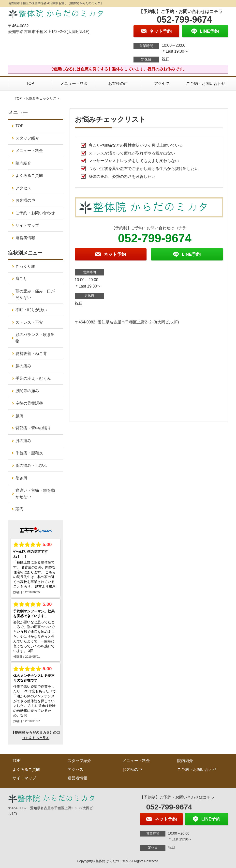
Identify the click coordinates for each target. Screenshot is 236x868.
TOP (30, 84)
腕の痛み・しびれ (31, 465)
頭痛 (19, 509)
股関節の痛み (27, 391)
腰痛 (19, 416)
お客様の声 (118, 84)
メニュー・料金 (74, 84)
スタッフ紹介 (27, 138)
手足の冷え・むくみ (33, 378)
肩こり (21, 279)
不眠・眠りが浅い (31, 310)
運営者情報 (25, 238)
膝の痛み (23, 366)
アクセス (162, 84)
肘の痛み (23, 441)
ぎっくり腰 (25, 266)
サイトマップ (27, 225)
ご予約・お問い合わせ (206, 84)
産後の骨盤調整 (29, 403)
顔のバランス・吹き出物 (35, 338)
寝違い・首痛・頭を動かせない (35, 494)
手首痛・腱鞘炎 (29, 453)
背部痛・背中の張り (33, 428)
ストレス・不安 (29, 322)
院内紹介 (23, 163)
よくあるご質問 (29, 175)
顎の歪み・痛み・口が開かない (35, 294)
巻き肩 (21, 478)
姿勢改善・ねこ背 (31, 354)
